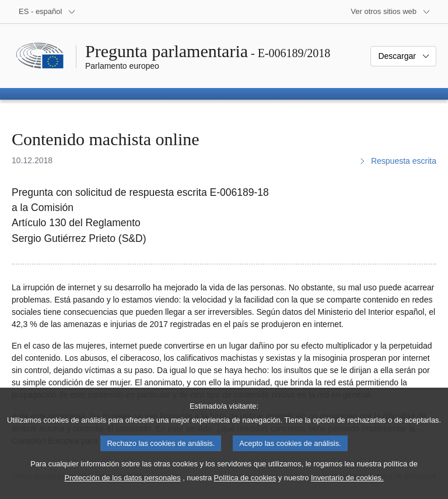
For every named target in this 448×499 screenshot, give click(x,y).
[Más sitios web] (391, 12)
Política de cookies (245, 489)
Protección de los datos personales (122, 489)
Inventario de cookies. (347, 489)
